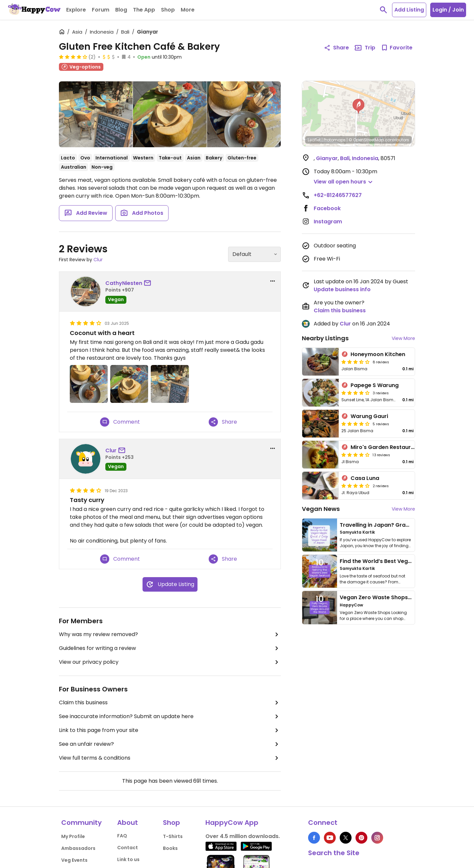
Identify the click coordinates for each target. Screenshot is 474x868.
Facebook (327, 208)
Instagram (328, 222)
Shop (171, 823)
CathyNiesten (124, 283)
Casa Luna (365, 478)
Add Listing (409, 10)
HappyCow (351, 605)
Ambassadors (78, 848)
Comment (120, 422)
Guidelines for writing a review (170, 648)
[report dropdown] (273, 281)
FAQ (122, 836)
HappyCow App (232, 823)
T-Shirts (173, 836)
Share (223, 422)
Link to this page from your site (170, 730)
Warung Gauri (369, 416)
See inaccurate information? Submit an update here (170, 716)
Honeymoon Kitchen (378, 354)
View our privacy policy (170, 662)
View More (403, 338)
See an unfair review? (170, 744)
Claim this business (170, 703)
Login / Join (448, 10)
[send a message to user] (149, 283)
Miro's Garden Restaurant (385, 447)
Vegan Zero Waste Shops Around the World (398, 597)
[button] (358, 106)
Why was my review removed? (170, 634)
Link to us (128, 859)
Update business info (342, 289)
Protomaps (335, 140)
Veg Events (74, 860)
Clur (98, 260)
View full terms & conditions (170, 758)
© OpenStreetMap (366, 140)
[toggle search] (383, 10)
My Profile (73, 836)
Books (170, 848)
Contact (128, 848)
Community (81, 823)
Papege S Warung (375, 385)
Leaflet (314, 140)
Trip (365, 48)
